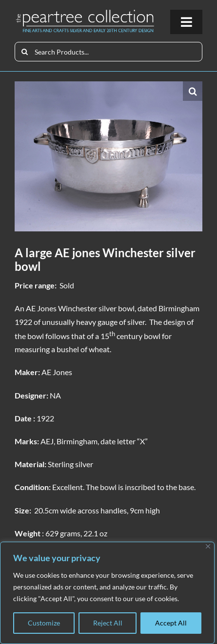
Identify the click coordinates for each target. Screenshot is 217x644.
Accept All (171, 623)
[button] (193, 91)
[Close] (208, 546)
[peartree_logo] (85, 12)
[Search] (24, 52)
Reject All (108, 623)
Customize (44, 623)
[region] (107, 593)
